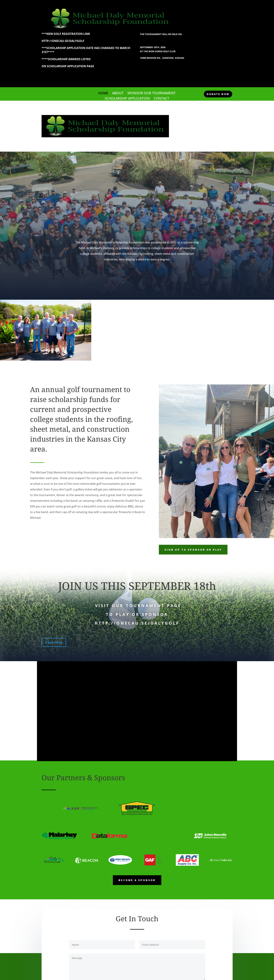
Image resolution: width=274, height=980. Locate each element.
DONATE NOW (218, 94)
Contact (161, 99)
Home (103, 94)
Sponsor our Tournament (152, 94)
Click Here (54, 642)
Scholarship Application (127, 99)
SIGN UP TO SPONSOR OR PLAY (193, 550)
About (118, 94)
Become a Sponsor (137, 880)
